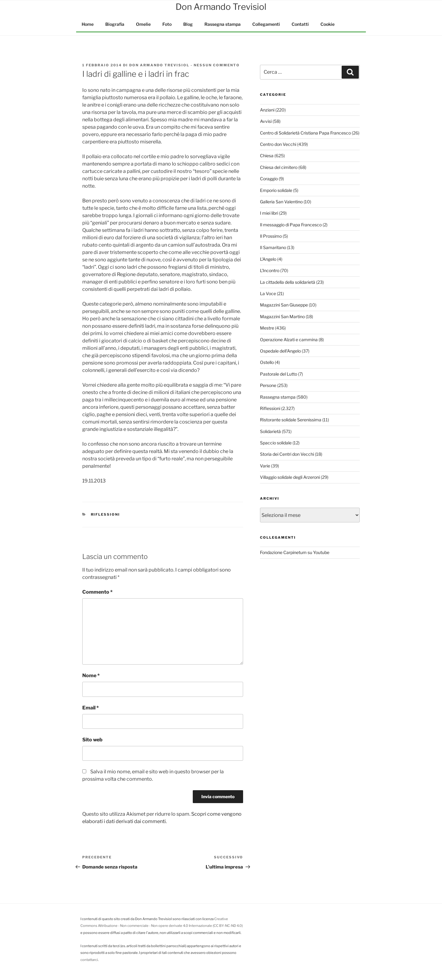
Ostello (267, 362)
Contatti (300, 24)
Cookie (328, 24)
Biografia (115, 24)
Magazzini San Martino (282, 316)
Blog (188, 24)
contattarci (89, 960)
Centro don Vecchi (278, 144)
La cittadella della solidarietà (288, 282)
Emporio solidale (276, 190)
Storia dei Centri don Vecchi (287, 454)
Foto (167, 24)
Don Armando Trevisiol (159, 65)
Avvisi (266, 121)
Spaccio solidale (276, 443)
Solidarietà (270, 431)
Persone (268, 385)
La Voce (268, 293)
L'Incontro (270, 270)
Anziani (267, 110)
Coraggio (269, 179)
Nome (91, 675)
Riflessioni (106, 514)
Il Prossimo (271, 236)
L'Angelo (268, 259)
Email (91, 708)
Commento (97, 592)
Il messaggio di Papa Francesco (291, 225)
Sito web (92, 740)
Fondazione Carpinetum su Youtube (295, 552)
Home (88, 24)
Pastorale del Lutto (279, 374)
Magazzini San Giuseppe (284, 305)
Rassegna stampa (223, 24)
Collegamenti (266, 24)
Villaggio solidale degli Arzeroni (290, 477)
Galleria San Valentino (281, 202)
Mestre (267, 328)
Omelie (143, 24)
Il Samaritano (273, 247)
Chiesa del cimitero (279, 167)
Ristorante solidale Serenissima (291, 420)
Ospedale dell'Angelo (280, 351)
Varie (265, 466)
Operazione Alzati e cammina (289, 340)
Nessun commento (217, 65)
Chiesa (267, 156)
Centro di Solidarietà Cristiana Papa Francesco (305, 133)
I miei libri (269, 213)
